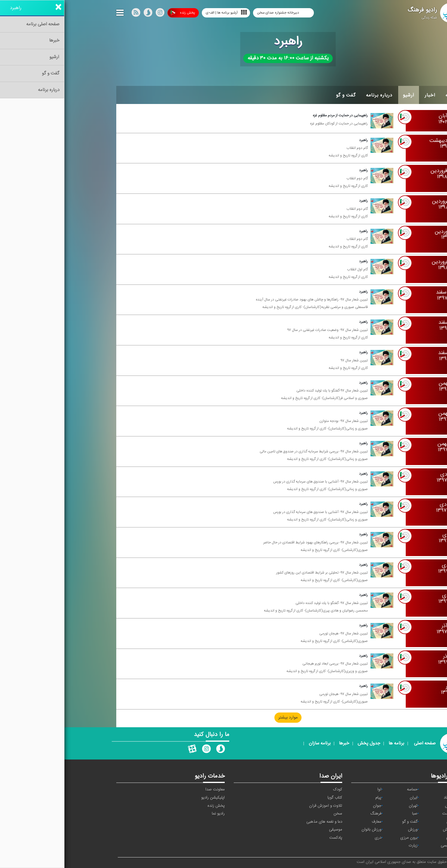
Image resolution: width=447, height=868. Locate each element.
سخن (273, 814)
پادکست (271, 838)
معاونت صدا (151, 790)
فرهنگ (311, 814)
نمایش (384, 830)
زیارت (349, 846)
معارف (312, 822)
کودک (273, 790)
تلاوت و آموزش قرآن (261, 806)
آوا (315, 790)
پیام (314, 798)
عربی (385, 838)
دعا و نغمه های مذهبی (260, 822)
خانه (386, 95)
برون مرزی (344, 838)
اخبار (366, 95)
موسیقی (271, 830)
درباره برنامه (315, 95)
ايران (349, 798)
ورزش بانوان (307, 830)
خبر (386, 790)
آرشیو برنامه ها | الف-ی (162, 13)
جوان (313, 806)
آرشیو (344, 95)
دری (314, 838)
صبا (350, 814)
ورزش (348, 830)
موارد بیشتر (223, 718)
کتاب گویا (270, 798)
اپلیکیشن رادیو (148, 798)
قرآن (386, 822)
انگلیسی (383, 846)
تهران (349, 806)
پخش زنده (118, 13)
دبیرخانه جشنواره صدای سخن (214, 13)
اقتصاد (384, 798)
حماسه (348, 790)
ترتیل (385, 806)
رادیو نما (154, 814)
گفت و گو (281, 95)
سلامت (383, 814)
